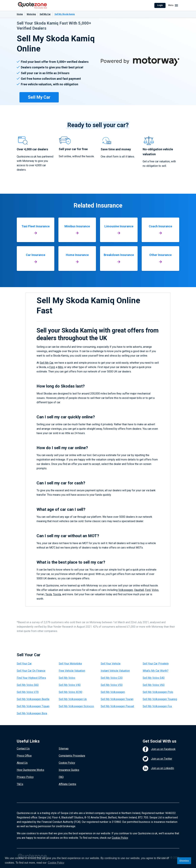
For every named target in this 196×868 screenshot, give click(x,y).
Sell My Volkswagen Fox (157, 706)
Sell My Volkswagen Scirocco (76, 706)
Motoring (31, 14)
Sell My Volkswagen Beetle (33, 699)
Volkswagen (126, 590)
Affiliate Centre (67, 784)
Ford (52, 367)
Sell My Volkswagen (113, 692)
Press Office (24, 756)
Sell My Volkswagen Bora (32, 713)
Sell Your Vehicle (111, 664)
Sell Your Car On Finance (31, 671)
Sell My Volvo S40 (154, 678)
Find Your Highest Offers (31, 678)
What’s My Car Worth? (156, 671)
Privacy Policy (25, 777)
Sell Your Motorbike (70, 664)
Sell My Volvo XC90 (70, 692)
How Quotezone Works (30, 770)
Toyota (57, 594)
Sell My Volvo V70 (28, 692)
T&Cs (20, 784)
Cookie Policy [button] (56, 863)
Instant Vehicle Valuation (115, 671)
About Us (22, 763)
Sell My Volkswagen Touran (117, 699)
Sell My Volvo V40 (70, 685)
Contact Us (23, 749)
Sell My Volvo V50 (112, 685)
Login (160, 5)
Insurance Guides (69, 770)
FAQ (61, 777)
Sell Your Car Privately (156, 664)
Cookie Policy (67, 763)
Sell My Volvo (67, 678)
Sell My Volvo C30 (112, 678)
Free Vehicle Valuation (72, 671)
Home (20, 14)
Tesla (49, 594)
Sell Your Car (24, 664)
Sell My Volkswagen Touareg (160, 699)
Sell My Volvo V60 (154, 685)
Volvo (155, 590)
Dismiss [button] (184, 861)
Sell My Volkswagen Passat (117, 706)
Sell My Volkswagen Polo (158, 692)
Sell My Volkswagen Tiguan (33, 706)
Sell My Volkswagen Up (73, 699)
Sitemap (64, 749)
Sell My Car (45, 14)
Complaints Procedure (72, 756)
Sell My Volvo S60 (28, 685)
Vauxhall (139, 590)
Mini (60, 367)
